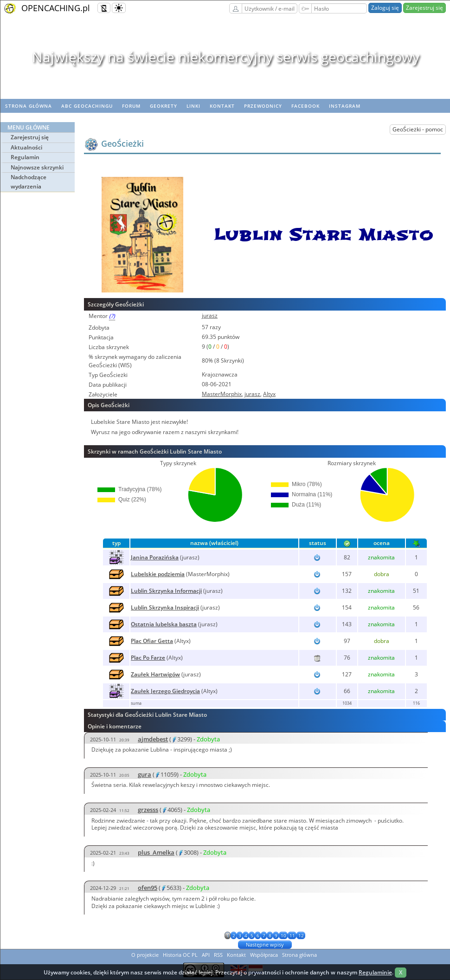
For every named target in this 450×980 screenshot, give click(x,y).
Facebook (305, 106)
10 (283, 935)
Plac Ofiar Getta (152, 641)
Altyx (269, 394)
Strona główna (29, 106)
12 (301, 935)
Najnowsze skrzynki (37, 167)
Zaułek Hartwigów (155, 674)
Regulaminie (375, 972)
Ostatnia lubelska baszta (164, 624)
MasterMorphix (222, 394)
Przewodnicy (263, 106)
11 (292, 935)
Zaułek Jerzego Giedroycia (165, 691)
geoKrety (164, 106)
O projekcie (145, 955)
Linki (193, 106)
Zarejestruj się (424, 8)
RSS (218, 955)
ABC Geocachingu (87, 106)
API (206, 955)
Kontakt (222, 106)
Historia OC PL (180, 955)
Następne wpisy (265, 944)
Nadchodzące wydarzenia (29, 182)
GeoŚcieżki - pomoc (418, 129)
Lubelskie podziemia (158, 574)
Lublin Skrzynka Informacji (166, 591)
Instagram (345, 106)
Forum (131, 106)
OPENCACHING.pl (56, 8)
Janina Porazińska (155, 557)
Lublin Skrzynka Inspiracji (165, 607)
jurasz (210, 315)
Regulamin (25, 157)
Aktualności (26, 147)
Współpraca (264, 955)
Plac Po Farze (148, 658)
